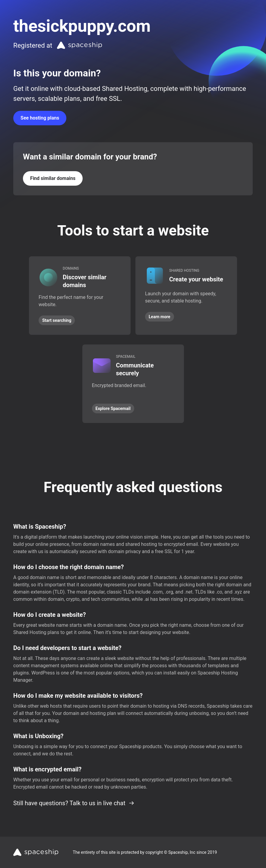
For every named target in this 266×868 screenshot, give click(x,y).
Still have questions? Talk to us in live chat (74, 803)
